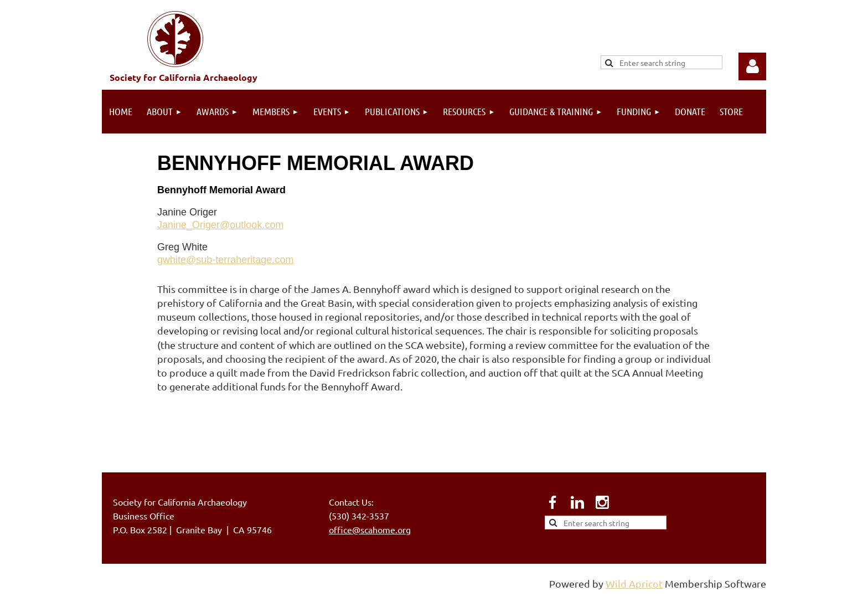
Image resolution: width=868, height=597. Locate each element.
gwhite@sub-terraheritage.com (225, 260)
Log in (752, 66)
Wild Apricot (634, 583)
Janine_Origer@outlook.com (220, 225)
